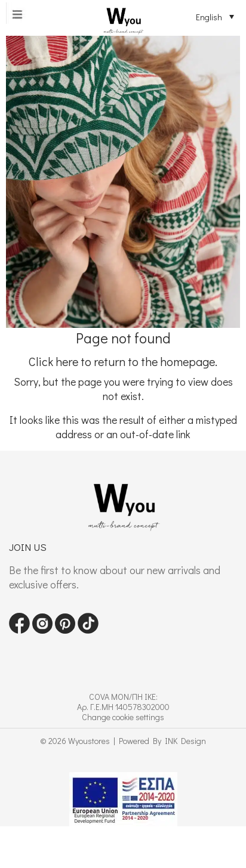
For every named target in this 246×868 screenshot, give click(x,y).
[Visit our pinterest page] (65, 630)
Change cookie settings (123, 717)
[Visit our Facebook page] (19, 630)
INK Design (185, 741)
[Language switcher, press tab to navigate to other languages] (211, 17)
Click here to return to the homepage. (123, 361)
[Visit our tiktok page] (88, 630)
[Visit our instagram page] (42, 630)
